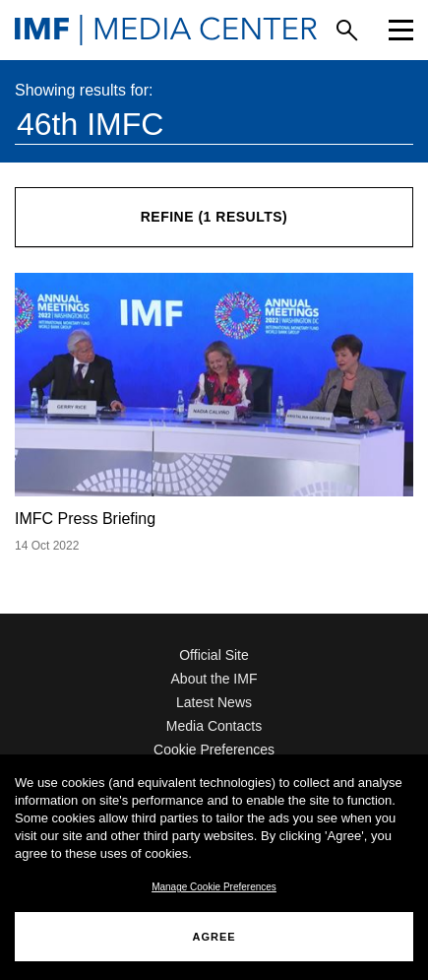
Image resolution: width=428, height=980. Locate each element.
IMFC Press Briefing (85, 519)
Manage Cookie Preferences (214, 887)
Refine (214, 217)
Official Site (214, 655)
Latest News (214, 702)
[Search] (347, 30)
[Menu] (401, 30)
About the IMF (214, 679)
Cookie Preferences (214, 750)
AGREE (214, 937)
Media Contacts (214, 726)
